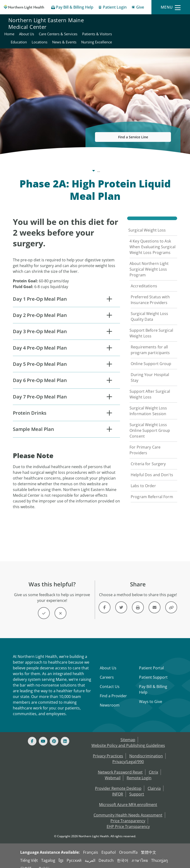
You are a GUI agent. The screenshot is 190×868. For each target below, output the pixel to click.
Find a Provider (113, 689)
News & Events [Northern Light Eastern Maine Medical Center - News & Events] (134, 37)
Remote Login (139, 771)
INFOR (118, 787)
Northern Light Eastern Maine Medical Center (46, 29)
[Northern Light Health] (24, 7)
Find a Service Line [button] (133, 132)
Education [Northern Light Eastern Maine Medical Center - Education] (153, 29)
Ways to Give (151, 695)
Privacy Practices (108, 749)
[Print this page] (138, 601)
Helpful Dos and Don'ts (152, 470)
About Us (108, 661)
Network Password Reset (120, 765)
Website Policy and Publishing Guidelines (128, 739)
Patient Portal (151, 661)
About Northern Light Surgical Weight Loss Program (149, 264)
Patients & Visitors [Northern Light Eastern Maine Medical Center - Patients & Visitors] (125, 29)
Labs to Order (143, 481)
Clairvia (154, 782)
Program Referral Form (152, 492)
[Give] (138, 8)
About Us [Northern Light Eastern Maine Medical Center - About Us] (131, 21)
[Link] (105, 601)
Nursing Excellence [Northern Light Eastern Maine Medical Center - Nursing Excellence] (166, 37)
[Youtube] (43, 734)
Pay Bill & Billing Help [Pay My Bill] (153, 683)
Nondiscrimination (146, 749)
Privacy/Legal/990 (128, 755)
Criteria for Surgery (148, 459)
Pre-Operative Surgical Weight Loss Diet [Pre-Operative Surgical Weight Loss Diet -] (65, 165)
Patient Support (153, 671)
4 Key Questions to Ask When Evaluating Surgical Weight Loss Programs (152, 242)
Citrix (153, 765)
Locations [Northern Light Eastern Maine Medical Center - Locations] (174, 29)
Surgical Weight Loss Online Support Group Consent (150, 425)
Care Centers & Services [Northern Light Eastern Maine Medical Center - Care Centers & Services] (162, 21)
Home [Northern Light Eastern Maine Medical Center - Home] (113, 21)
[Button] (44, 606)
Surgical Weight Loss (147, 225)
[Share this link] (171, 601)
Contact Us (110, 680)
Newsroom (110, 698)
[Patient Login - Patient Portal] (112, 8)
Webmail (113, 771)
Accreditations (144, 281)
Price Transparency (128, 814)
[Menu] (171, 7)
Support (137, 787)
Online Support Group (151, 359)
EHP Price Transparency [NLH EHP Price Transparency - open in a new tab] (128, 820)
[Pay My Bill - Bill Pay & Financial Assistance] (72, 8)
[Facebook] (32, 734)
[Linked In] (65, 734)
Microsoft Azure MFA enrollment (128, 798)
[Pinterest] (54, 734)
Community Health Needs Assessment (128, 808)
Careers (107, 671)
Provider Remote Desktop (118, 782)
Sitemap (128, 733)
